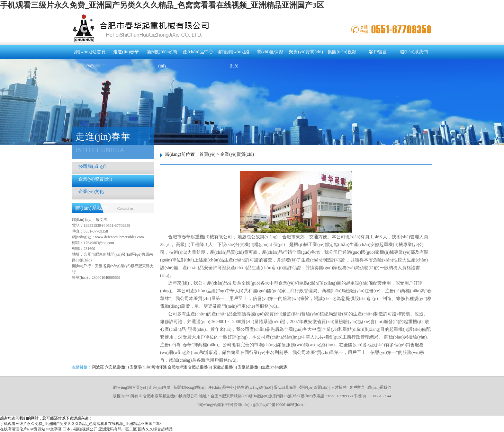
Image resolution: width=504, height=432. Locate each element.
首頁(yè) (207, 154)
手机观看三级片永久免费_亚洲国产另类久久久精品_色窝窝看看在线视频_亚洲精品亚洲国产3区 (162, 5)
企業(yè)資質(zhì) (95, 179)
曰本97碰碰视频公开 (80, 429)
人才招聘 (339, 387)
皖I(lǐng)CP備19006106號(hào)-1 (280, 405)
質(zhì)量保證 (270, 52)
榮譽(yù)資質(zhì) (306, 52)
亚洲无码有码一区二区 (118, 429)
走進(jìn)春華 (126, 52)
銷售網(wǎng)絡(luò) (234, 54)
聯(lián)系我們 (414, 52)
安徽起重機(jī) (225, 367)
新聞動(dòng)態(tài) (162, 54)
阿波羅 (98, 367)
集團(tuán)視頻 (342, 52)
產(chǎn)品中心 (198, 52)
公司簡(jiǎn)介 (93, 167)
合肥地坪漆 (177, 367)
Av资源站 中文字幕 (46, 429)
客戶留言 (378, 52)
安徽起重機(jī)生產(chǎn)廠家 (263, 367)
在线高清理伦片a (14, 429)
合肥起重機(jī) (200, 367)
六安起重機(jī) (117, 367)
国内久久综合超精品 (155, 429)
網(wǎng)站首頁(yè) (90, 54)
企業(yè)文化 (91, 192)
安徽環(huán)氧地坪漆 (148, 367)
